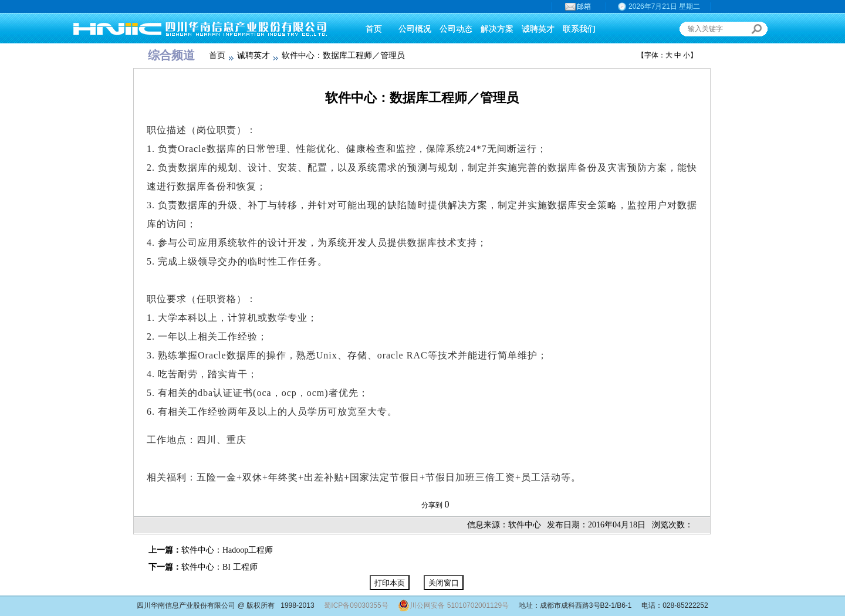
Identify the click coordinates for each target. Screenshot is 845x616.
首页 (217, 55)
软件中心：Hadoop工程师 (227, 550)
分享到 (432, 505)
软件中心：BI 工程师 (219, 567)
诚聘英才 (253, 55)
